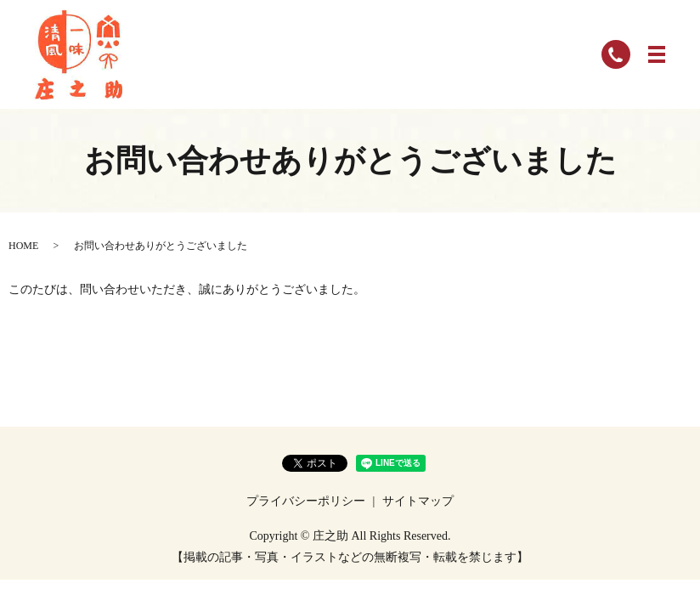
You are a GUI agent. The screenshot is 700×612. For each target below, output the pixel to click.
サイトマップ (418, 501)
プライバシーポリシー (306, 501)
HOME (23, 246)
